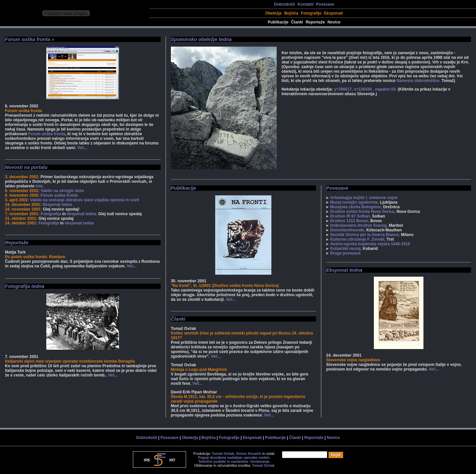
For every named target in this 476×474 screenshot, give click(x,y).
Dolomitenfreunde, (348, 230)
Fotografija (51, 214)
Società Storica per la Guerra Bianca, (365, 235)
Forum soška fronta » (30, 39)
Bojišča (291, 13)
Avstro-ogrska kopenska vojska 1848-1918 (370, 244)
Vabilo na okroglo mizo (62, 191)
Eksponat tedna (57, 205)
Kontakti (305, 4)
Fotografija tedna (25, 286)
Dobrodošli (284, 4)
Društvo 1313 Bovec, (350, 221)
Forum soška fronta (47, 134)
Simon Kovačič (249, 454)
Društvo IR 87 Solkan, (351, 216)
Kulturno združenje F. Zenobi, (358, 239)
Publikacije (278, 22)
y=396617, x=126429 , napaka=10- (366, 89)
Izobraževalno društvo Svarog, (359, 225)
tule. (40, 186)
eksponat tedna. (82, 214)
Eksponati (333, 13)
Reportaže (315, 22)
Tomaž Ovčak (223, 454)
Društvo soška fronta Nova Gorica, (363, 212)
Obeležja (273, 13)
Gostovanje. (260, 461)
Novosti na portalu (26, 167)
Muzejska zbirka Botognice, (356, 207)
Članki (297, 22)
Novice (334, 22)
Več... (82, 148)
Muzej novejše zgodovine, (355, 202)
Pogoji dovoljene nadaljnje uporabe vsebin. (234, 457)
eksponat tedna (79, 223)
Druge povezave (345, 253)
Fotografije (311, 13)
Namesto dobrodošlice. (419, 81)
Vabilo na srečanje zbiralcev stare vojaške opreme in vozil (85, 200)
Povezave (325, 4)
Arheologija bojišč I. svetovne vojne (364, 198)
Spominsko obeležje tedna (201, 39)
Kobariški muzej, (346, 249)
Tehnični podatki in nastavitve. (224, 461)
